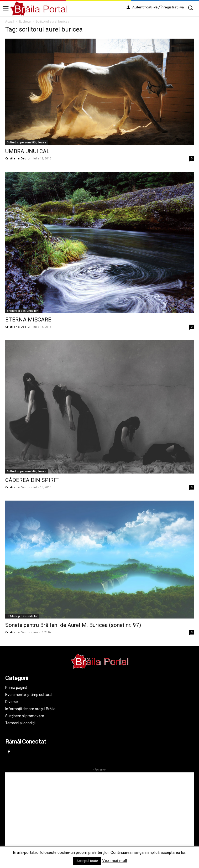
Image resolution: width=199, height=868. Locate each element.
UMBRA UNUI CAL (27, 151)
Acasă (10, 21)
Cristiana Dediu (17, 158)
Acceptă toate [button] (87, 861)
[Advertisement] (99, 809)
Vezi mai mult (115, 861)
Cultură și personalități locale (27, 142)
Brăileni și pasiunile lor (22, 311)
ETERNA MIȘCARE (28, 320)
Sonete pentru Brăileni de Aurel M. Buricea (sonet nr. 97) (73, 625)
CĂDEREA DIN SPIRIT (32, 480)
